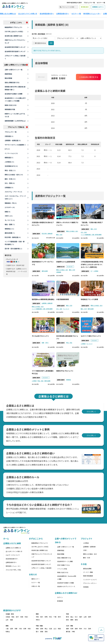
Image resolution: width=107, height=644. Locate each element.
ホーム (6, 539)
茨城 (37, 617)
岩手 (17, 617)
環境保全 (9, 229)
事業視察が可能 (10, 109)
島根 (42, 629)
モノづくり (10, 220)
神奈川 (38, 620)
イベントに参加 (62, 569)
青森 (13, 617)
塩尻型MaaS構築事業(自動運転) (43, 299)
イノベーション (11, 153)
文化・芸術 (10, 183)
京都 (16, 629)
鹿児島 (68, 632)
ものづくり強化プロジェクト (91, 336)
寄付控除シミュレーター (92, 14)
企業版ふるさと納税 (12, 543)
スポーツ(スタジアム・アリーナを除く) (15, 197)
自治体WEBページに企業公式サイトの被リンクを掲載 (15, 100)
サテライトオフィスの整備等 (15, 145)
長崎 (76, 629)
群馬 (46, 617)
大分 (85, 629)
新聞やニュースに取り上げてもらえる (15, 115)
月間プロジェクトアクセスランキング (15, 41)
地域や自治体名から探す (74, 3)
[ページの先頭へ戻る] (101, 629)
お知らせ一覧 (36, 586)
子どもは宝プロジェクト (40, 336)
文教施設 (9, 187)
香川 (37, 632)
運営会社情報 (87, 569)
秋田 (26, 617)
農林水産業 (10, 233)
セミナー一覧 (101, 3)
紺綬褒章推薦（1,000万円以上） (16, 121)
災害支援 (9, 136)
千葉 (55, 617)
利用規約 (86, 587)
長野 (90, 617)
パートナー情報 (88, 572)
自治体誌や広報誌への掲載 (14, 94)
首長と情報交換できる (12, 82)
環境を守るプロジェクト (65, 371)
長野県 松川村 (61, 267)
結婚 (8, 212)
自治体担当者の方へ (47, 14)
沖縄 (73, 632)
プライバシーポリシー (90, 583)
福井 (81, 617)
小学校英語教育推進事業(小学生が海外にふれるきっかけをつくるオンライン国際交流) (92, 264)
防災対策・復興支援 (13, 237)
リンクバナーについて (90, 580)
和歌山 (8, 632)
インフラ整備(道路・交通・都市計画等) (15, 243)
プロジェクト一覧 (89, 3)
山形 (7, 620)
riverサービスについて (13, 555)
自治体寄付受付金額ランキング (15, 51)
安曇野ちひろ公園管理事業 (66, 262)
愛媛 (42, 632)
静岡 (72, 620)
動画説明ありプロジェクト (14, 27)
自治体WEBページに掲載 (65, 561)
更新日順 (49, 34)
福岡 (67, 629)
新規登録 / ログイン (98, 7)
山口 (55, 629)
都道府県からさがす (12, 610)
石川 (76, 617)
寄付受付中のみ (39, 43)
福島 (11, 620)
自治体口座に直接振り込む (14, 36)
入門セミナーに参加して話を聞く (15, 57)
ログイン (60, 597)
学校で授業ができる (63, 565)
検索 (51, 43)
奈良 (29, 629)
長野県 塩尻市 (85, 271)
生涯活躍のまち (11, 166)
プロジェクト (87, 539)
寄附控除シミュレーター (13, 566)
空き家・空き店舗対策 (13, 249)
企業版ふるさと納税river (66, 593)
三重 (7, 629)
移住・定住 (10, 170)
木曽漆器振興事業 (63, 299)
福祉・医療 (10, 224)
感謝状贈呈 (8, 74)
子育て (9, 216)
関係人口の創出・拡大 (14, 175)
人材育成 (9, 162)
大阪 (20, 629)
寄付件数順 (41, 34)
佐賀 (72, 629)
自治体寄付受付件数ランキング (15, 47)
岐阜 (67, 620)
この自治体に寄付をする (88, 77)
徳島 (59, 629)
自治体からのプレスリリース (66, 586)
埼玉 (51, 617)
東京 (59, 617)
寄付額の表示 (85, 7)
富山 (72, 617)
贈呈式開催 (8, 78)
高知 (46, 632)
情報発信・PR (11, 203)
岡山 (46, 629)
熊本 (81, 629)
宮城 (22, 617)
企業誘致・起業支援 (13, 140)
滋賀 (11, 629)
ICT (7, 149)
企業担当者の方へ (63, 14)
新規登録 (60, 601)
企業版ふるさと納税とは (13, 548)
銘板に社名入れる (11, 105)
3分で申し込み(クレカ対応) (14, 31)
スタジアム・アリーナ (13, 192)
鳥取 (37, 629)
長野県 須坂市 (36, 234)
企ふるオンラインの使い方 (28, 14)
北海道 (8, 617)
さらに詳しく (91, 411)
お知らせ (33, 574)
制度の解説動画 (88, 576)
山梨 (85, 617)
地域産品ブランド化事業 (89, 299)
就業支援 (9, 158)
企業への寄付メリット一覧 (14, 70)
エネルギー (10, 207)
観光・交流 (10, 179)
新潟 (67, 617)
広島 (51, 629)
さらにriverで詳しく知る (13, 570)
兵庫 (25, 629)
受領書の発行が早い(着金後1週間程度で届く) (15, 88)
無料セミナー (36, 579)
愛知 (76, 620)
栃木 (42, 617)
